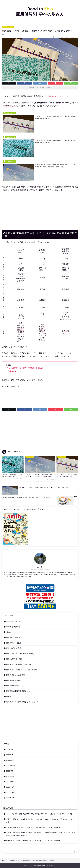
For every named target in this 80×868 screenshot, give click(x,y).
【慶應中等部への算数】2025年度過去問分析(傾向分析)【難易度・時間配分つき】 (36, 827)
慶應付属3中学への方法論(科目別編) (20, 654)
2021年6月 (10, 782)
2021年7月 (10, 776)
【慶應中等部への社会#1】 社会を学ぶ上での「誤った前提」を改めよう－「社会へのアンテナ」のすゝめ (41, 821)
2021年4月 (10, 792)
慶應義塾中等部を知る (15, 680)
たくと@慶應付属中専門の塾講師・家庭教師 (25, 368)
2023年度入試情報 (13, 627)
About (9, 632)
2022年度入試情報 (13, 621)
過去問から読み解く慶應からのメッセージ (22, 702)
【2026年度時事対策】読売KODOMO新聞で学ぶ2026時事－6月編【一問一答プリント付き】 (39, 814)
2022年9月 (10, 771)
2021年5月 (10, 787)
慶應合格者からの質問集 (16, 675)
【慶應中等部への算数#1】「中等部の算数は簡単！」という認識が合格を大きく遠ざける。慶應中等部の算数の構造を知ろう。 (41, 834)
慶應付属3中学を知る (8, 27)
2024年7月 (10, 760)
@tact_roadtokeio (57, 96)
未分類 (9, 696)
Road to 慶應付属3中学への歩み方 (40, 11)
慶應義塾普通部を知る (15, 686)
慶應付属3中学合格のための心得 (19, 664)
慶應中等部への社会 (14, 643)
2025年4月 (10, 755)
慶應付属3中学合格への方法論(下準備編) (22, 670)
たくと (45, 96)
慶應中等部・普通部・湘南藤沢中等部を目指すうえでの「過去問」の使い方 (33, 841)
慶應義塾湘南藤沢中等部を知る (18, 691)
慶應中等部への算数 (14, 648)
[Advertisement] (40, 210)
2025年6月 (10, 750)
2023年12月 (11, 766)
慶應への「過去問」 (14, 637)
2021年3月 (10, 798)
